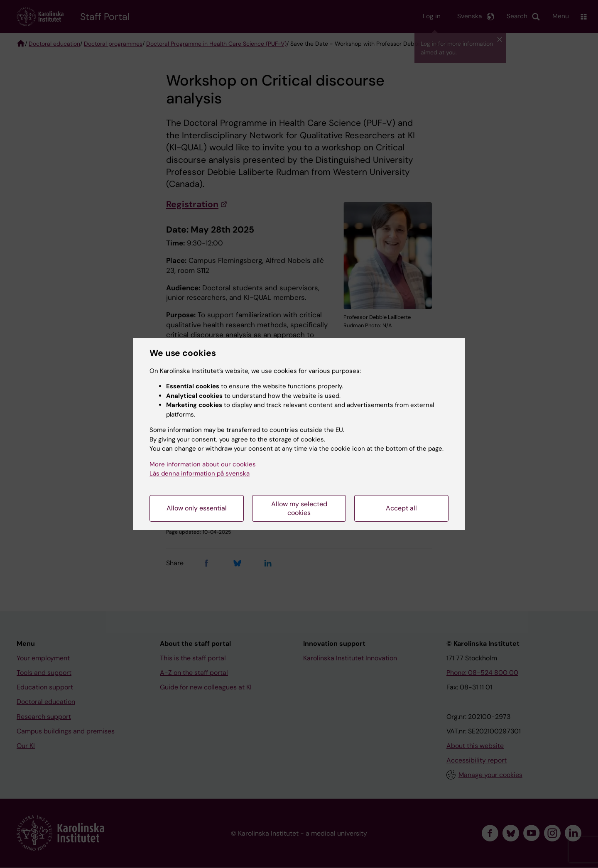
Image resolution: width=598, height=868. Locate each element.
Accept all (401, 508)
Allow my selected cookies (299, 508)
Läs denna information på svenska (200, 473)
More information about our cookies (203, 464)
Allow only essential (197, 508)
